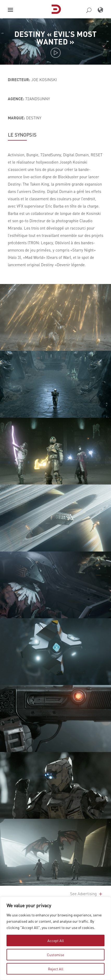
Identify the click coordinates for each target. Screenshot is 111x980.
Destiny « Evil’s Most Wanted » (55, 37)
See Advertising (87, 894)
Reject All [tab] (56, 969)
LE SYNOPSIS (22, 135)
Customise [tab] (55, 955)
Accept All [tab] (56, 940)
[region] (55, 938)
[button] (10, 10)
